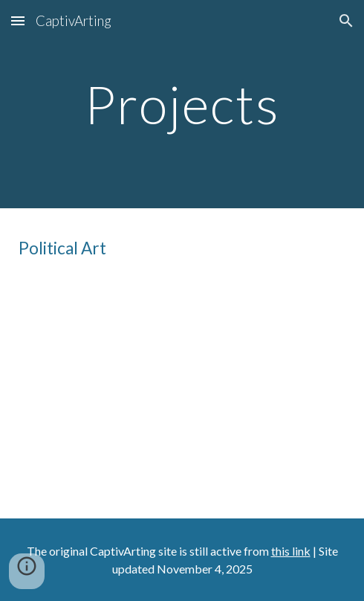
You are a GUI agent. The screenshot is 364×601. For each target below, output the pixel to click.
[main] (182, 105)
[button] (18, 20)
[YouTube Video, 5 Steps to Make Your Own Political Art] (182, 386)
